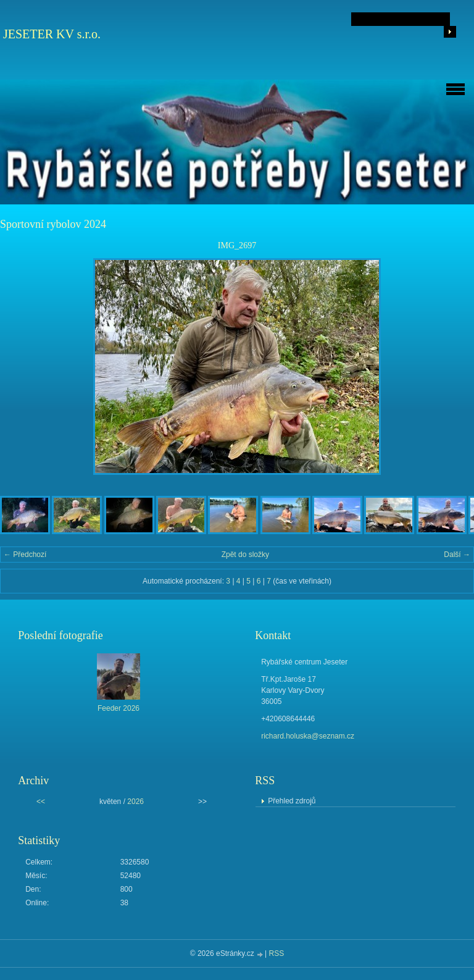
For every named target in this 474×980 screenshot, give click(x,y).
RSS (277, 953)
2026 (135, 802)
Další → (457, 555)
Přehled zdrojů (292, 801)
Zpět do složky (245, 555)
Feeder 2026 (118, 708)
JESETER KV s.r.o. (52, 34)
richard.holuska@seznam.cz (308, 736)
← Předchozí (25, 555)
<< (41, 802)
